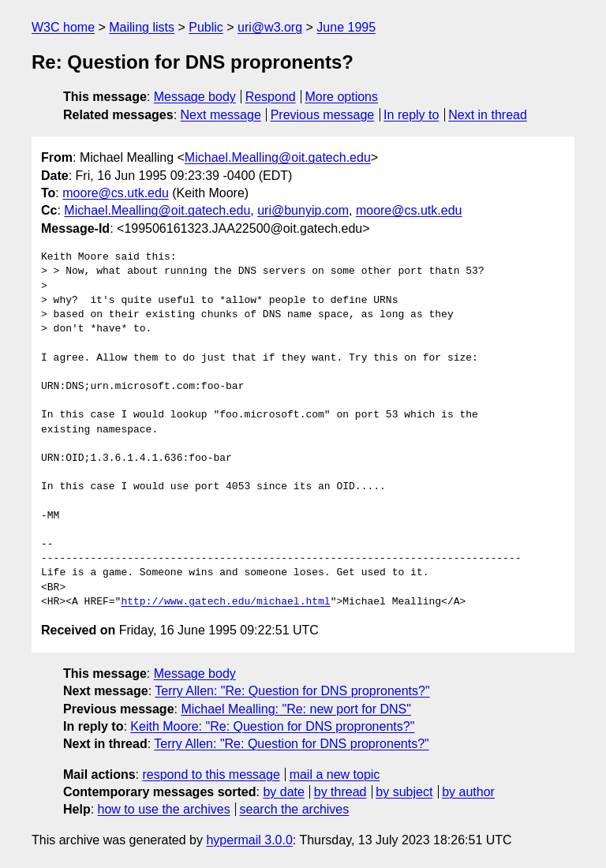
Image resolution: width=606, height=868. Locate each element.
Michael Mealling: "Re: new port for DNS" (296, 709)
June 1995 (346, 27)
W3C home (63, 27)
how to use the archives (164, 809)
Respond (271, 97)
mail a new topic (335, 774)
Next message (221, 115)
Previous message (323, 115)
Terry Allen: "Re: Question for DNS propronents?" (292, 691)
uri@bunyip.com (303, 210)
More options (342, 97)
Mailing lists (142, 27)
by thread (340, 792)
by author (468, 792)
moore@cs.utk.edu (116, 193)
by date (283, 792)
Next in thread (488, 115)
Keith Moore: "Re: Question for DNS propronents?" (272, 726)
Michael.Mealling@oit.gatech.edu (278, 157)
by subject (404, 792)
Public (206, 27)
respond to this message (211, 774)
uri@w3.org (270, 27)
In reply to (411, 115)
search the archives (295, 809)
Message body (195, 97)
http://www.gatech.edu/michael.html (225, 602)
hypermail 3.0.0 (249, 840)
